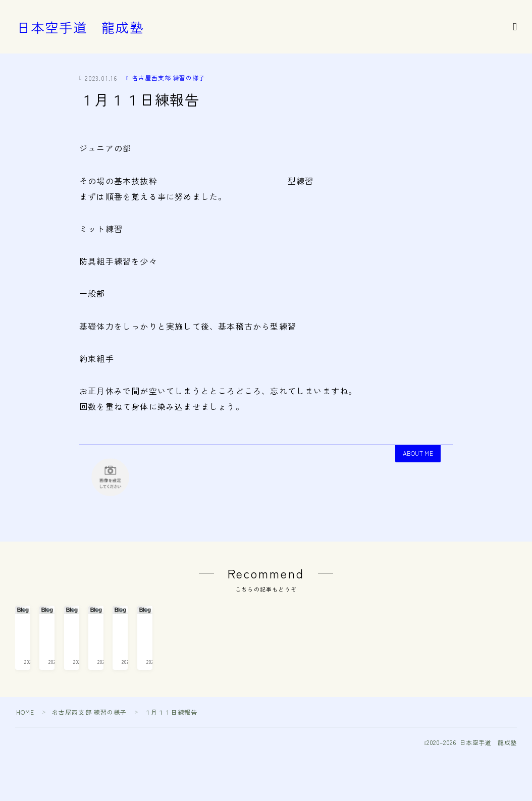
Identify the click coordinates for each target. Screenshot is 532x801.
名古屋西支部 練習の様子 (166, 77)
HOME (25, 760)
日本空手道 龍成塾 (80, 27)
